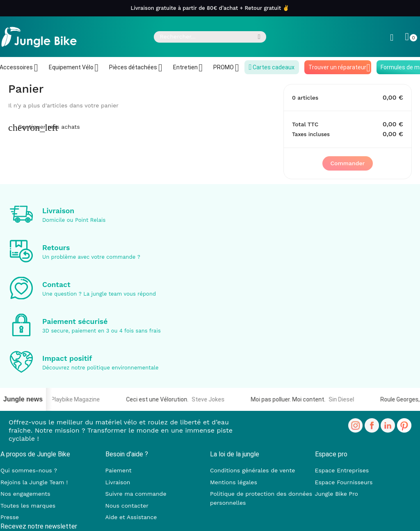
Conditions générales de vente (252, 470)
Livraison (58, 211)
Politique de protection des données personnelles (261, 498)
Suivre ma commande (136, 494)
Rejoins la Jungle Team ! (34, 482)
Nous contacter (127, 506)
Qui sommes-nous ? (29, 470)
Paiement (119, 470)
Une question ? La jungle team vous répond (99, 294)
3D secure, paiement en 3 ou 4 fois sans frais (102, 331)
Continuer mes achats (44, 127)
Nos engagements (25, 494)
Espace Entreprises (342, 470)
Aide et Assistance (131, 517)
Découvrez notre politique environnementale (100, 368)
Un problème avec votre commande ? (91, 257)
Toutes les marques (28, 506)
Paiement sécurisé (75, 321)
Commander (348, 163)
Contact (56, 285)
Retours (56, 248)
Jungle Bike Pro (337, 494)
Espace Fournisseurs (344, 482)
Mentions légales (234, 482)
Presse (10, 517)
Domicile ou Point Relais (74, 220)
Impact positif (67, 358)
